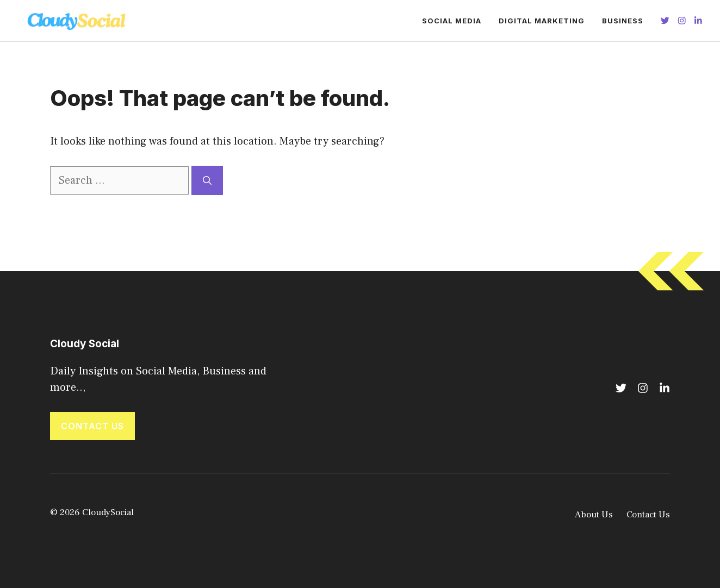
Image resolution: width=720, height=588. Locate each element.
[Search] (207, 180)
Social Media (452, 21)
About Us (594, 515)
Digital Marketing (542, 21)
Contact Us (92, 426)
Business (623, 21)
